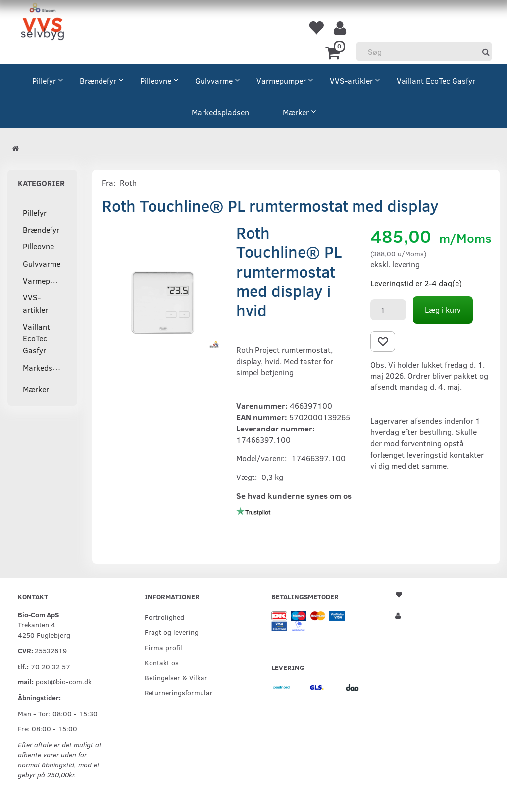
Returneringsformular (179, 692)
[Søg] (486, 52)
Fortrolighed (164, 617)
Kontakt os (162, 662)
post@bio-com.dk (64, 681)
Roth (128, 182)
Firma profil (163, 647)
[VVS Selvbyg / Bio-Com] (42, 23)
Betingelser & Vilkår (176, 677)
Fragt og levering (172, 632)
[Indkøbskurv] (334, 52)
